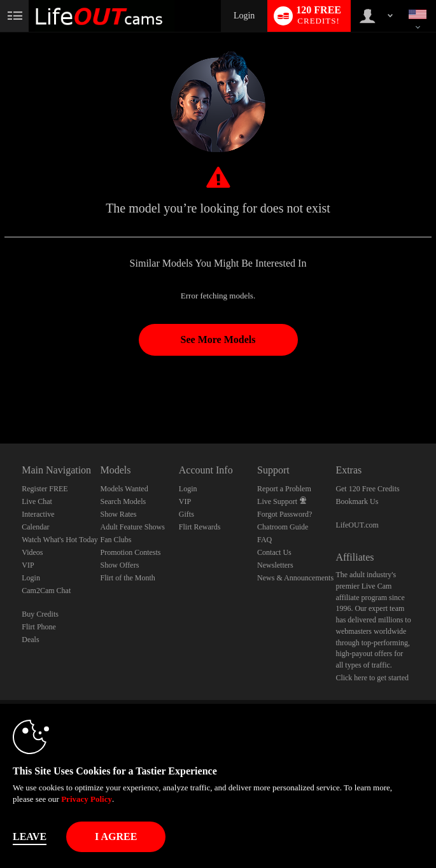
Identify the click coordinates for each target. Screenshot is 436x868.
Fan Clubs (116, 540)
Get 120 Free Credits (367, 489)
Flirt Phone (39, 627)
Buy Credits (40, 614)
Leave (30, 836)
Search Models (123, 501)
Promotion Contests (131, 552)
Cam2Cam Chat (46, 591)
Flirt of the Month (128, 578)
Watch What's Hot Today (60, 540)
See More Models (218, 339)
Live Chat (37, 501)
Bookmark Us (357, 501)
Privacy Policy (87, 799)
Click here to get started (372, 678)
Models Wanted (124, 489)
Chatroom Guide (283, 527)
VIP (28, 565)
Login (244, 16)
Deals (30, 640)
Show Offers (120, 565)
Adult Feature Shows (133, 527)
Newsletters (275, 565)
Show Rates (119, 514)
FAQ (264, 540)
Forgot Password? (285, 514)
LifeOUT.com (357, 525)
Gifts (186, 514)
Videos (32, 552)
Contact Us (274, 552)
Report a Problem (284, 489)
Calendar (35, 527)
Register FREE (45, 489)
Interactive (38, 514)
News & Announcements (295, 578)
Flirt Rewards (200, 527)
